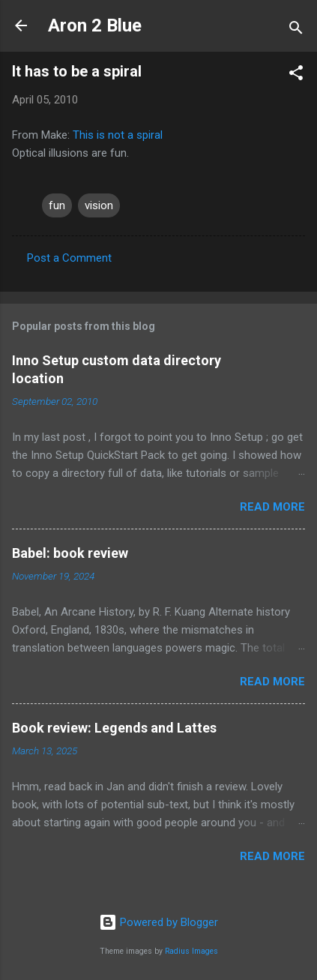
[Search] (296, 30)
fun (57, 205)
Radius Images (191, 951)
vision (99, 205)
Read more (272, 507)
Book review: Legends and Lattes (114, 728)
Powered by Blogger (158, 922)
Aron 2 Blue (95, 25)
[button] (296, 75)
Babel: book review (70, 553)
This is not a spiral (118, 135)
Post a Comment (69, 258)
